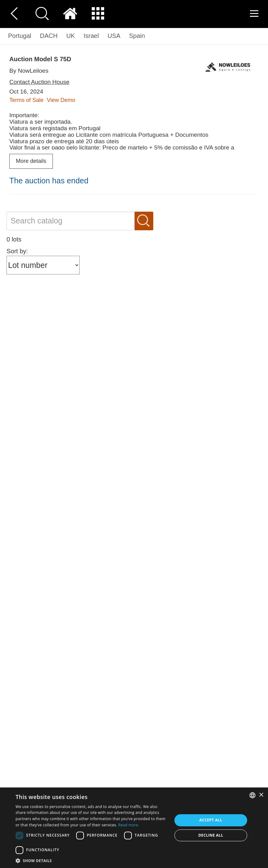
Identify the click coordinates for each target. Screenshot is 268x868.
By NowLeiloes (29, 71)
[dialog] (134, 828)
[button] (92, 860)
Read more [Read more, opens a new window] (128, 825)
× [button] (261, 795)
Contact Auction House (39, 82)
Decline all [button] (211, 835)
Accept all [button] (211, 820)
